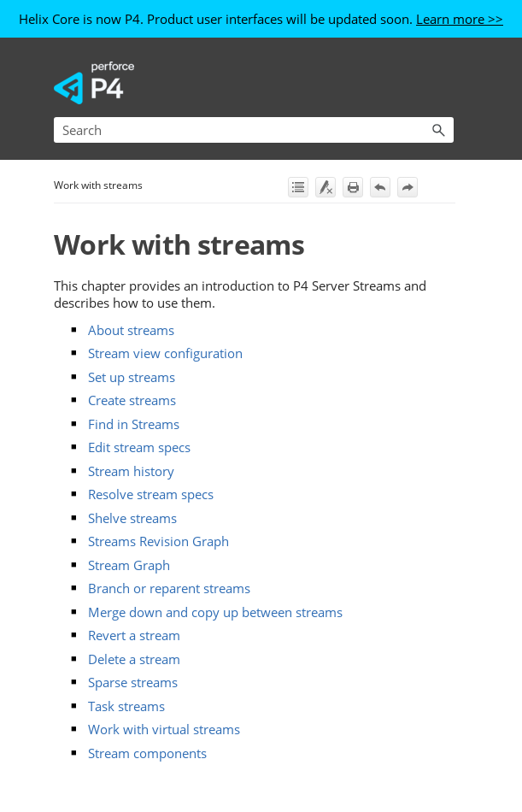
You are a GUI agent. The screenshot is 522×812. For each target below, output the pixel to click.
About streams (131, 330)
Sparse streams (133, 682)
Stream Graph (129, 565)
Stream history (131, 471)
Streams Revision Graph (158, 541)
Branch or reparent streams (169, 588)
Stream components (147, 753)
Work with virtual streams (164, 729)
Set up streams (132, 377)
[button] (438, 130)
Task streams (126, 706)
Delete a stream (134, 659)
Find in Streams (134, 424)
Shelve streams (132, 518)
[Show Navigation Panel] (444, 83)
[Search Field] (254, 130)
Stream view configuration (165, 353)
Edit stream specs (139, 447)
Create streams (132, 400)
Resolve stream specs (151, 494)
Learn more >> (460, 19)
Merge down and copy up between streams (215, 612)
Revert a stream (134, 635)
